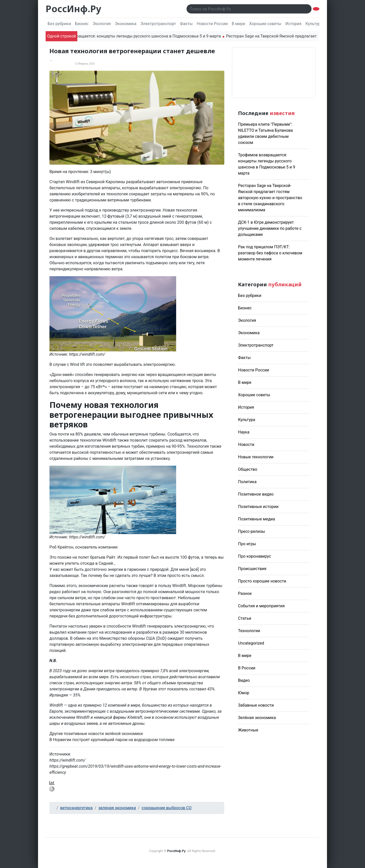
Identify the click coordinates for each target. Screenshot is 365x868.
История (293, 24)
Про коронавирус (254, 556)
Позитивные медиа (257, 519)
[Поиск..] (249, 9)
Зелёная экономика (257, 718)
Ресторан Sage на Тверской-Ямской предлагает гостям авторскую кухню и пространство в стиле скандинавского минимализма (270, 198)
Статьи (245, 618)
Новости (246, 445)
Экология (102, 24)
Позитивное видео (256, 494)
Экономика (126, 24)
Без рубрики (59, 24)
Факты (186, 24)
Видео (244, 680)
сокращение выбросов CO (167, 808)
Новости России (212, 24)
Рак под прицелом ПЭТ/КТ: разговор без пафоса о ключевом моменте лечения (270, 253)
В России (247, 668)
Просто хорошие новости (262, 581)
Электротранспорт (158, 24)
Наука (244, 432)
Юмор (244, 693)
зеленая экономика (117, 808)
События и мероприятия (261, 606)
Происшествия (252, 569)
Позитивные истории (258, 507)
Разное (245, 593)
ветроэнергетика (77, 808)
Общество (248, 469)
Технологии (249, 631)
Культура (314, 24)
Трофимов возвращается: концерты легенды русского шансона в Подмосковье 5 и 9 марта (139, 36)
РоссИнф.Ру (73, 9)
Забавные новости (256, 705)
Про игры (247, 544)
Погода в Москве (274, 73)
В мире (238, 24)
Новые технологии (256, 457)
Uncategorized (251, 643)
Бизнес (82, 24)
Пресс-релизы (252, 531)
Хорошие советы (265, 24)
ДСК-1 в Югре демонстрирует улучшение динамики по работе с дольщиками (270, 228)
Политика (247, 482)
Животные (248, 730)
